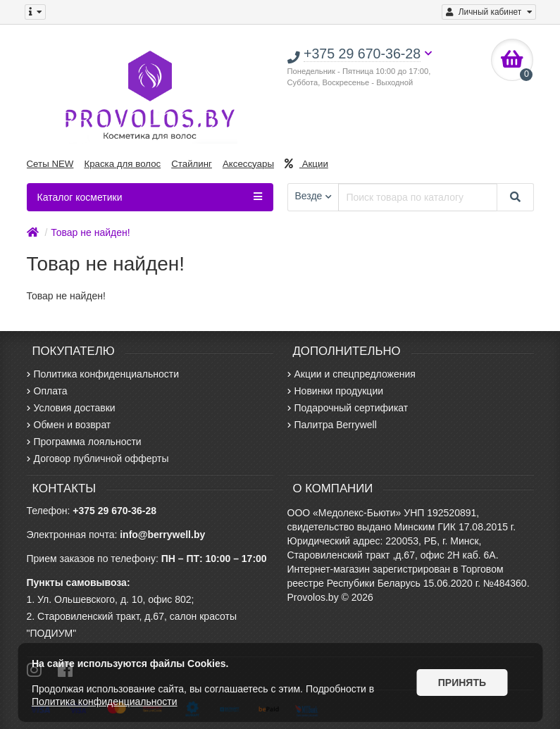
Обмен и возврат (69, 425)
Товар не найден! (90, 232)
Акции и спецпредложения (351, 374)
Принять (462, 683)
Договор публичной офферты (98, 459)
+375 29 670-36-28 (114, 511)
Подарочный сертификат (348, 408)
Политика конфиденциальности (103, 374)
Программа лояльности (84, 442)
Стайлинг (192, 164)
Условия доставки (71, 408)
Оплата (47, 391)
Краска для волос (122, 164)
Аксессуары (248, 164)
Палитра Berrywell (332, 425)
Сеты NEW (50, 164)
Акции (306, 164)
